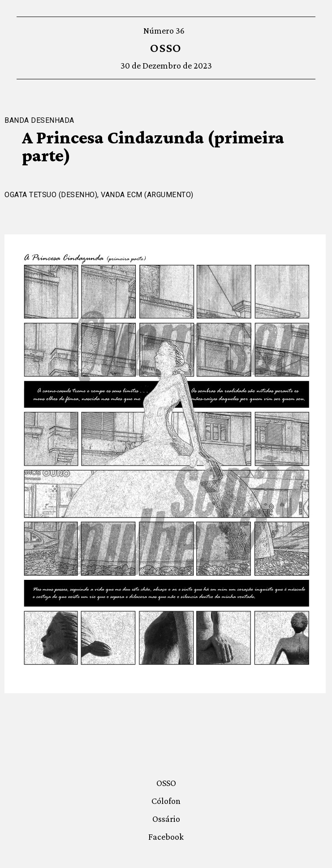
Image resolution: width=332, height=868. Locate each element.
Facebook (166, 837)
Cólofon (166, 801)
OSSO (166, 48)
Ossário (166, 819)
